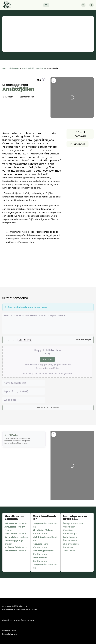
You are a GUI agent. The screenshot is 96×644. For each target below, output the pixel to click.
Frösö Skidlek (69, 551)
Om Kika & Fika (9, 631)
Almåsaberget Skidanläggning (70, 535)
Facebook (77, 144)
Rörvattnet (68, 530)
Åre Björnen (68, 547)
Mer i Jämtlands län (45, 518)
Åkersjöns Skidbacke (73, 523)
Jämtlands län (28, 68)
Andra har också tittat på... (75, 518)
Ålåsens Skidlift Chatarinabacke (71, 542)
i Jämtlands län (45, 525)
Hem (5, 68)
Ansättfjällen (18, 89)
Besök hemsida (80, 134)
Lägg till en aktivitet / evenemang (18, 620)
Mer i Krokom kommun (14, 518)
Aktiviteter (14, 68)
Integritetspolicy (10, 634)
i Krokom (15, 523)
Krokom (41, 68)
